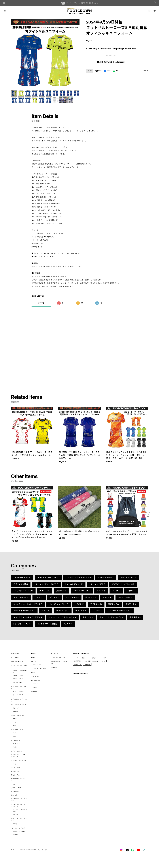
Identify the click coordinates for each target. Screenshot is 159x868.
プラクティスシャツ (106, 579)
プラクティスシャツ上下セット (79, 579)
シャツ (39, 599)
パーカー (116, 593)
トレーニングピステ (97, 586)
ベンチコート (91, 599)
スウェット (101, 593)
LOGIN (35, 689)
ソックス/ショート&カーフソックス (28, 606)
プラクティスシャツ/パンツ (48, 579)
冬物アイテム (131, 606)
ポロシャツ (54, 599)
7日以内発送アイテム (22, 579)
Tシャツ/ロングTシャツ (23, 593)
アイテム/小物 (96, 606)
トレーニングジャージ (74, 586)
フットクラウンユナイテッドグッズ (28, 619)
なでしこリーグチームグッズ (112, 619)
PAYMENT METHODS (40, 670)
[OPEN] (149, 11)
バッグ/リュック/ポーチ (59, 606)
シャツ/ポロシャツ (21, 599)
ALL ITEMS (15, 659)
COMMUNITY (36, 678)
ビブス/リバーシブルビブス (123, 586)
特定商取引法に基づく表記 (59, 664)
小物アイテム (88, 619)
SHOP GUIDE (37, 667)
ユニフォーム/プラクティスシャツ (62, 619)
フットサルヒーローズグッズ (119, 612)
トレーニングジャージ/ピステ (46, 586)
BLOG (33, 674)
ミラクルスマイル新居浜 (47, 626)
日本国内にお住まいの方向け (111, 62)
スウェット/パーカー (82, 593)
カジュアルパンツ (125, 599)
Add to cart (111, 55)
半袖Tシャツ (45, 593)
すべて (41, 306)
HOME (33, 659)
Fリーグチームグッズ (22, 626)
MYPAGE (36, 686)
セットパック (81, 612)
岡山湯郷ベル (135, 619)
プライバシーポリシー (58, 659)
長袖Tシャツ (62, 593)
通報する (146, 71)
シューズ (97, 612)
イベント (46, 612)
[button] (148, 516)
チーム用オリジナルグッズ (24, 612)
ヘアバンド (79, 606)
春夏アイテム (114, 606)
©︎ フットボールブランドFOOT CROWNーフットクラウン (29, 852)
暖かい (131, 593)
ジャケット (107, 599)
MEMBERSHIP (36, 682)
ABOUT (34, 663)
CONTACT (34, 693)
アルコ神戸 (68, 626)
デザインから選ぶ (21, 586)
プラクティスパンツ (128, 579)
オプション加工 (63, 612)
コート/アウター (72, 599)
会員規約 (54, 669)
